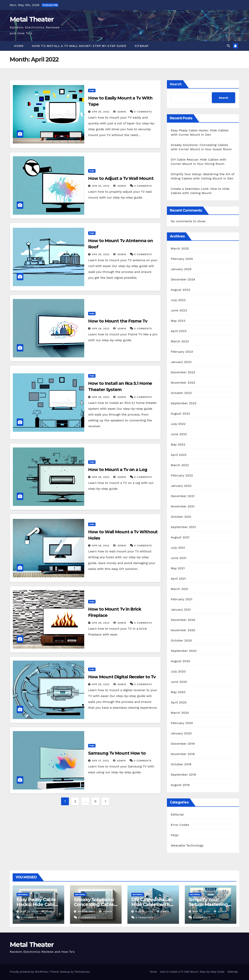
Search (176, 84)
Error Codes (180, 825)
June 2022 (179, 434)
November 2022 (183, 383)
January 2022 (181, 486)
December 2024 (183, 279)
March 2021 (180, 589)
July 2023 (178, 300)
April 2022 (179, 455)
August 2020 (181, 661)
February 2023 (182, 352)
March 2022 (180, 465)
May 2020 (178, 692)
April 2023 (179, 331)
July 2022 (178, 424)
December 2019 (183, 744)
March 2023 (180, 341)
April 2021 (178, 579)
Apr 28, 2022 (101, 623)
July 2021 (178, 548)
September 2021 (183, 527)
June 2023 (179, 310)
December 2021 (183, 496)
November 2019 (183, 754)
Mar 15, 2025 (201, 911)
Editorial (177, 814)
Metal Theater (32, 19)
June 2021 (179, 558)
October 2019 (181, 764)
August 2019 (180, 785)
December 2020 (183, 620)
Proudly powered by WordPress (29, 972)
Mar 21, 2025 (29, 911)
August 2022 (180, 414)
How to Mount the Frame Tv (118, 321)
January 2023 (181, 362)
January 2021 (181, 610)
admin (120, 112)
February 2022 (182, 475)
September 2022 (184, 403)
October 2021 (181, 517)
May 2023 (178, 321)
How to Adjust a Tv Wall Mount (121, 178)
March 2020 (180, 713)
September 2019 (183, 775)
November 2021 (183, 506)
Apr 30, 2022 (101, 112)
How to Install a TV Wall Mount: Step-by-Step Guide (79, 46)
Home (19, 46)
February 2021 (182, 599)
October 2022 (181, 393)
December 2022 (183, 372)
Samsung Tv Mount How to (117, 753)
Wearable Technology (187, 845)
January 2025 (181, 269)
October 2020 (181, 640)
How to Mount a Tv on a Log (118, 470)
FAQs (92, 90)
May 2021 (178, 568)
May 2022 (178, 444)
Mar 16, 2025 (144, 911)
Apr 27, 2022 (101, 761)
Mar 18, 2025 (87, 911)
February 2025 (182, 259)
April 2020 (179, 702)
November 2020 (183, 630)
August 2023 (180, 290)
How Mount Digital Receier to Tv (122, 677)
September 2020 (184, 651)
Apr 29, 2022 (101, 254)
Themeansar (82, 972)
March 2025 (180, 248)
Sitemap (142, 46)
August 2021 (180, 537)
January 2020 (181, 733)
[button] (228, 46)
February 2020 (182, 723)
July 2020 (178, 671)
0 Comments (143, 112)
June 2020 (179, 682)
